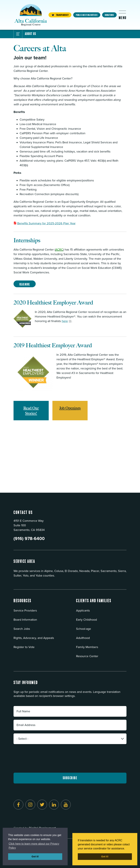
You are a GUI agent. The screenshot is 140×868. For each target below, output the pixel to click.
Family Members (87, 647)
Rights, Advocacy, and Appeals (34, 638)
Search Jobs (22, 629)
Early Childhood (86, 620)
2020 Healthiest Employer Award (53, 303)
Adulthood (83, 638)
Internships (27, 240)
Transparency (60, 15)
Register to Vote (24, 647)
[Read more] (22, 319)
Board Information (25, 620)
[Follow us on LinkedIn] (54, 805)
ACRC (59, 250)
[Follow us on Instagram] (30, 805)
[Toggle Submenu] (18, 34)
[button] (22, 603)
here (65, 321)
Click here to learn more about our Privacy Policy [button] (34, 846)
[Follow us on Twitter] (42, 805)
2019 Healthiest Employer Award (53, 345)
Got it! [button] (35, 857)
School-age (84, 629)
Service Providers (25, 611)
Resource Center (87, 656)
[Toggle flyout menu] (122, 15)
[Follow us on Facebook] (18, 805)
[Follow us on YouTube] (66, 805)
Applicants (83, 611)
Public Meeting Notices (87, 15)
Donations (109, 15)
